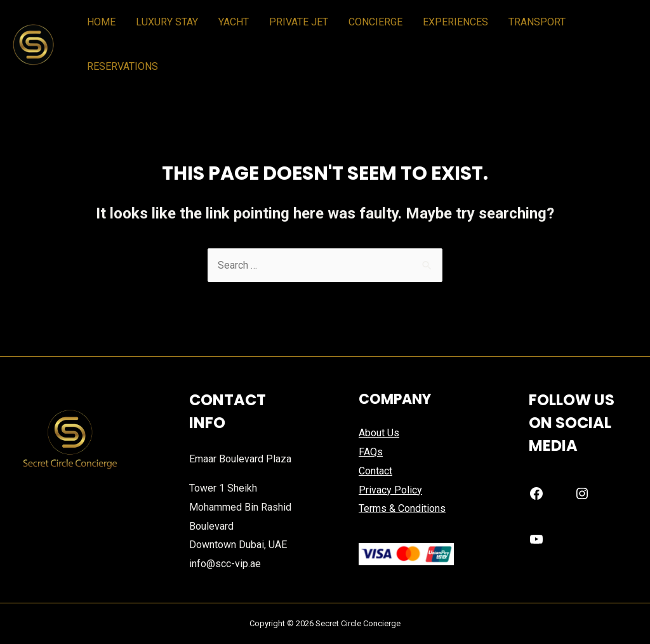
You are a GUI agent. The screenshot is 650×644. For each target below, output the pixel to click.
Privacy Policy (390, 490)
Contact (375, 471)
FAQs (371, 452)
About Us (379, 433)
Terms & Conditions (402, 508)
